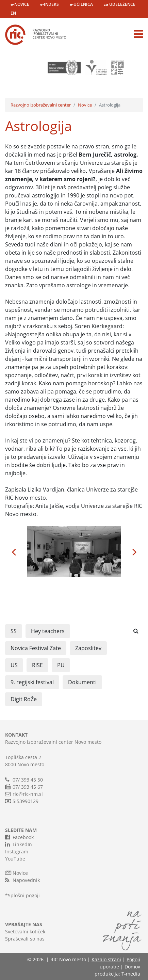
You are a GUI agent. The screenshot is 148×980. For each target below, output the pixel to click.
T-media (131, 974)
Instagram (17, 852)
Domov (132, 967)
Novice (85, 105)
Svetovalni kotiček (25, 931)
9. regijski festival (32, 682)
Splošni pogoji (24, 895)
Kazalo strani (106, 959)
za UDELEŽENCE (120, 4)
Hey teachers (48, 631)
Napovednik (22, 880)
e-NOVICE (20, 4)
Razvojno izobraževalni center (41, 105)
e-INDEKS (50, 4)
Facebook (19, 837)
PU (61, 665)
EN (13, 13)
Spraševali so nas (25, 939)
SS (14, 631)
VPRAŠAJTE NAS (24, 924)
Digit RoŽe (24, 699)
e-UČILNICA (81, 4)
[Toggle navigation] (138, 34)
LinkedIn (19, 844)
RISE (37, 665)
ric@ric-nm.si (28, 794)
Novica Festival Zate (36, 648)
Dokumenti (82, 682)
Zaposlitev (88, 648)
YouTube (15, 859)
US (14, 665)
